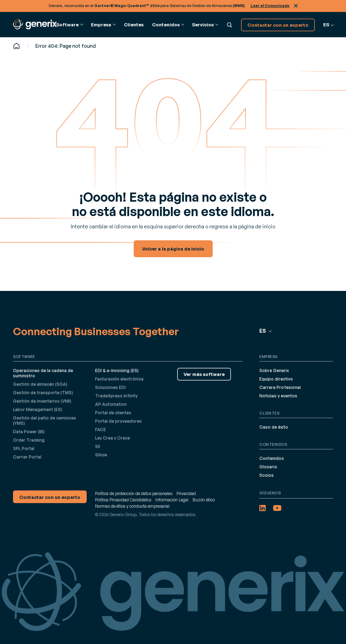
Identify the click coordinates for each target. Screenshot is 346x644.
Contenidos (272, 458)
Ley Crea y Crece (112, 438)
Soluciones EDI (110, 387)
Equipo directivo (276, 379)
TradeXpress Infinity (116, 396)
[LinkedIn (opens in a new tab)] (262, 508)
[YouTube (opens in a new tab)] (277, 508)
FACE (101, 430)
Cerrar (296, 6)
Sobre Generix (274, 370)
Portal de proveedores (118, 421)
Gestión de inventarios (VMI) (42, 401)
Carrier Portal (27, 457)
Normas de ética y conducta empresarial (132, 506)
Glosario (268, 467)
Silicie (101, 455)
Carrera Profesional (280, 387)
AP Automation (111, 404)
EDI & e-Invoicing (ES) (117, 370)
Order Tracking (29, 440)
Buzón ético (204, 500)
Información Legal (172, 500)
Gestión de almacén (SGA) (40, 384)
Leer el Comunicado (270, 6)
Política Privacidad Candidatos (123, 500)
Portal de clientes (113, 413)
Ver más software (204, 374)
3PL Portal (24, 448)
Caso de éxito (274, 427)
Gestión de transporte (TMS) (43, 393)
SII (98, 446)
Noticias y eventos (278, 396)
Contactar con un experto (278, 25)
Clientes (134, 24)
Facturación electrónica (119, 379)
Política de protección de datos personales (134, 493)
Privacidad (186, 493)
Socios (267, 475)
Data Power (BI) (29, 432)
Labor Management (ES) (38, 409)
